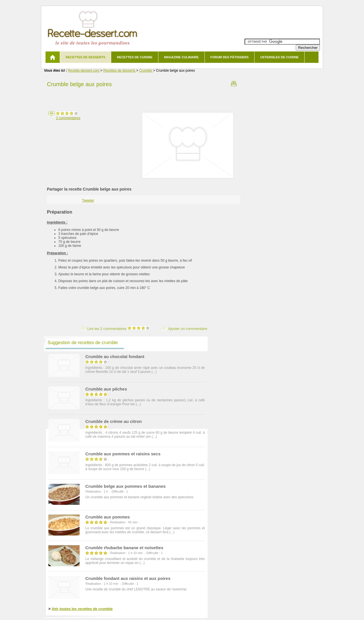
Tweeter (88, 201)
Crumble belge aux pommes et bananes (126, 486)
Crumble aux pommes (108, 517)
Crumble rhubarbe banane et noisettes (124, 548)
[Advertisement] (144, 98)
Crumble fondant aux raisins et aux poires (128, 578)
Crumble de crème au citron (113, 421)
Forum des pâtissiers (229, 57)
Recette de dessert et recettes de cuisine (93, 28)
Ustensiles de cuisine (279, 57)
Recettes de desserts (85, 57)
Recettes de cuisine (135, 57)
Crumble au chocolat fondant (115, 356)
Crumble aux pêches (106, 389)
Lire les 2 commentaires (118, 329)
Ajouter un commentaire (188, 329)
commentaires (68, 118)
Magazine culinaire (181, 57)
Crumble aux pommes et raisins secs (123, 454)
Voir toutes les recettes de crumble (82, 609)
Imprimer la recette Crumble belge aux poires (234, 84)
